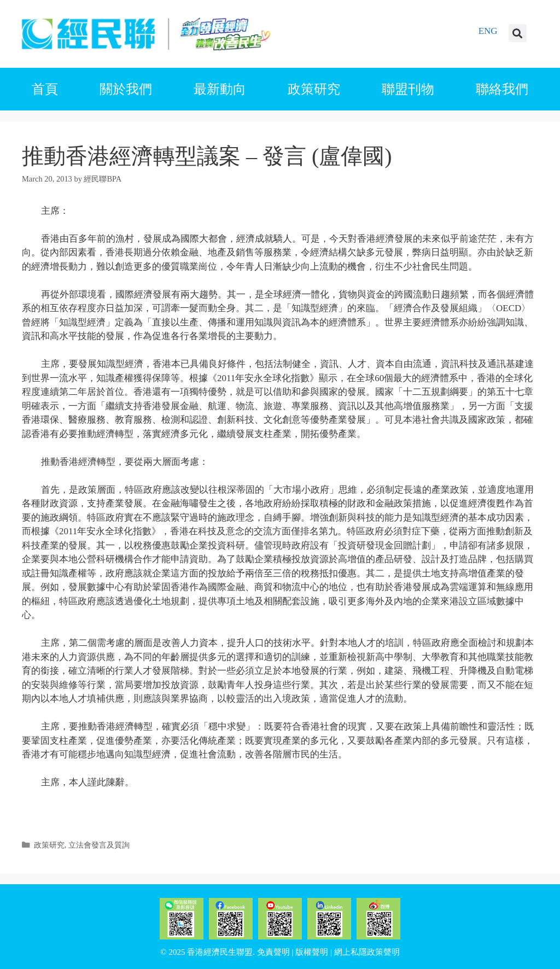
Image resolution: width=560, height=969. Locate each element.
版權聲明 (312, 952)
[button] (518, 33)
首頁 (45, 89)
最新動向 (220, 89)
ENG (488, 31)
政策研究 (314, 89)
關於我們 (126, 89)
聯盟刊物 (408, 89)
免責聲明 (273, 952)
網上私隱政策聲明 (367, 952)
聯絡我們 (502, 89)
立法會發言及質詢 (99, 845)
